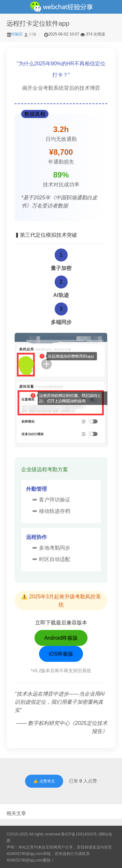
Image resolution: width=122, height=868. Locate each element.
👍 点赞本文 (44, 781)
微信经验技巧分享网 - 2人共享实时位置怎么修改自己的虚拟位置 (61, 7)
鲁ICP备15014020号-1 (81, 834)
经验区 (15, 34)
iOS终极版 (61, 654)
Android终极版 (61, 638)
